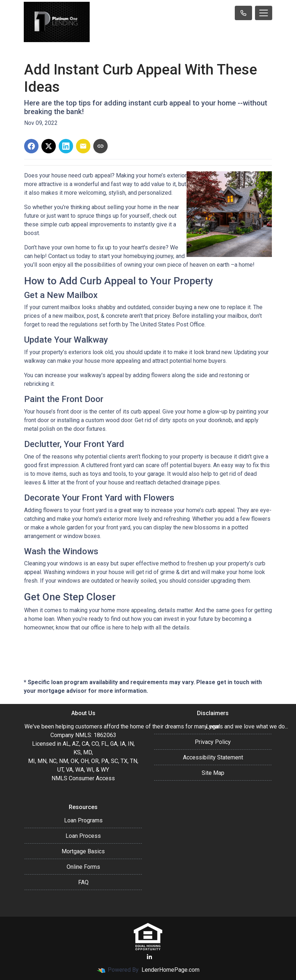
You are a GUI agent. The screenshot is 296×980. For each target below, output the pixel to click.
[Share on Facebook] (31, 146)
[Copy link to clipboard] (100, 146)
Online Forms (83, 867)
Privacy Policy (213, 742)
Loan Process (83, 836)
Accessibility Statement (213, 757)
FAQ (83, 882)
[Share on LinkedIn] (66, 146)
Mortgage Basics (83, 851)
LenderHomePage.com (171, 970)
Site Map (213, 773)
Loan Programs (83, 820)
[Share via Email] (83, 146)
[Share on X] (49, 146)
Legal (213, 726)
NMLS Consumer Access (83, 778)
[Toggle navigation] (264, 13)
